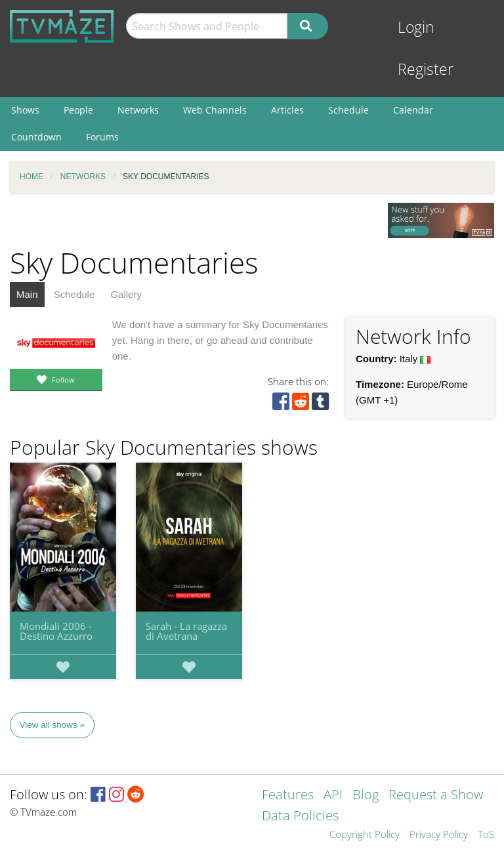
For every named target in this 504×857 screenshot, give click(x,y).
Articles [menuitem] (287, 110)
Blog (366, 796)
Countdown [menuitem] (36, 137)
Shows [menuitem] (25, 110)
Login (416, 27)
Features (288, 796)
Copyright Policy (365, 835)
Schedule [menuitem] (348, 110)
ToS (486, 835)
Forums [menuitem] (102, 137)
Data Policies (300, 817)
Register (426, 69)
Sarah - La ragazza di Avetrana (186, 631)
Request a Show (436, 796)
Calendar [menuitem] (413, 110)
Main (27, 294)
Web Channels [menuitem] (215, 110)
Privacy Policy (439, 835)
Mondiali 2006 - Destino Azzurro (56, 631)
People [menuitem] (78, 110)
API (333, 796)
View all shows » (52, 725)
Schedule (74, 294)
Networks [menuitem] (138, 110)
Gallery (126, 294)
